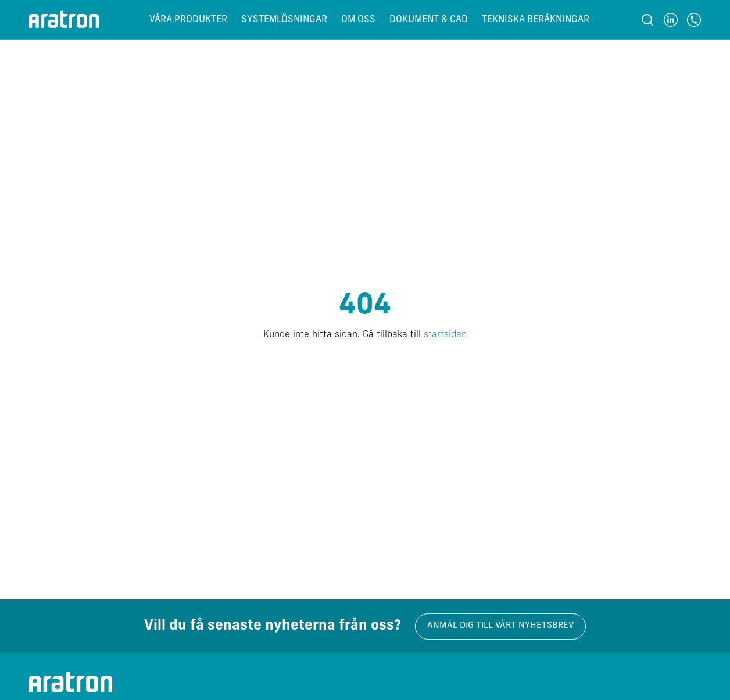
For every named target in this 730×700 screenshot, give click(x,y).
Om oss (358, 20)
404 (365, 306)
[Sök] (647, 20)
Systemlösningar (284, 20)
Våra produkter (188, 20)
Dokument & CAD (429, 20)
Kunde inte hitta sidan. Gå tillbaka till (365, 335)
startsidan (445, 335)
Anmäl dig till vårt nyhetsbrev (500, 626)
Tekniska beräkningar (536, 20)
